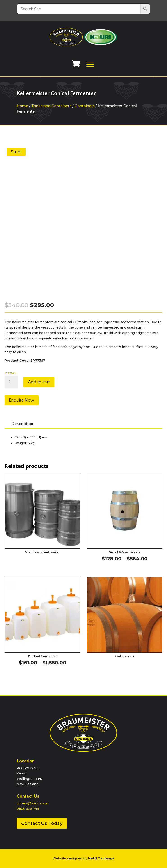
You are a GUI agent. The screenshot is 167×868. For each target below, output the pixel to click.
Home (22, 106)
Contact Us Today (42, 823)
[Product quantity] (11, 382)
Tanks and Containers (51, 106)
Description (22, 424)
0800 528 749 (28, 809)
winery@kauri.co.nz (33, 803)
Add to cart (39, 382)
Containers (85, 106)
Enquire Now (22, 400)
